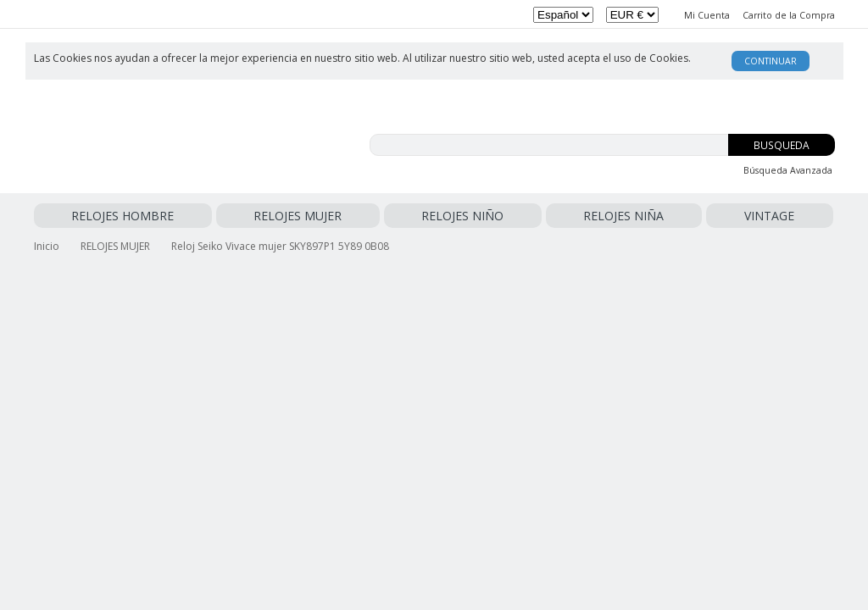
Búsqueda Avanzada (788, 170)
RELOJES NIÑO (273, 216)
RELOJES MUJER (184, 216)
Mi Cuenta (707, 15)
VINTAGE (428, 216)
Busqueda (782, 145)
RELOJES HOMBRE (85, 216)
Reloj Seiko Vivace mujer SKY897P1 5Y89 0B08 (280, 243)
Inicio (47, 243)
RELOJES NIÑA (359, 216)
